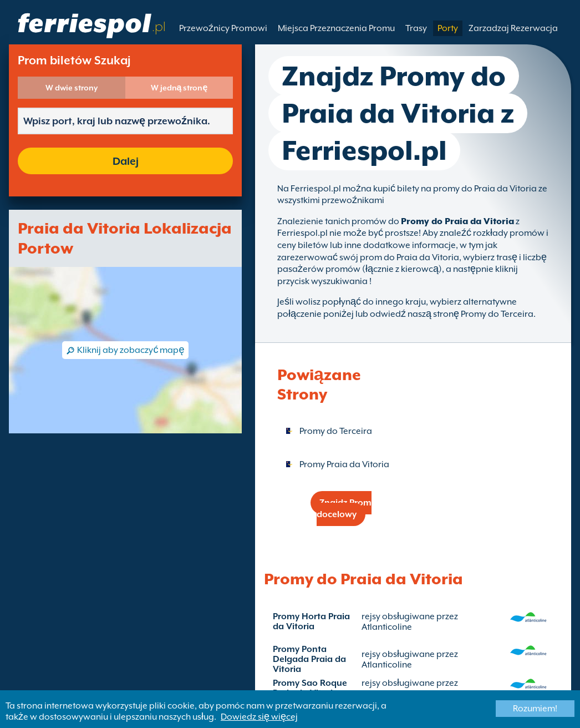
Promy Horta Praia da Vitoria (311, 621)
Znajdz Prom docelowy (344, 509)
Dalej (126, 161)
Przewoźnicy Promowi (223, 28)
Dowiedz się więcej (259, 717)
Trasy (416, 28)
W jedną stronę (179, 88)
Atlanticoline (387, 627)
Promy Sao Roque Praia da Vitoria (310, 688)
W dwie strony (72, 88)
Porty (448, 28)
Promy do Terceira (336, 431)
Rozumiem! (535, 709)
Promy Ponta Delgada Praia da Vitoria (309, 659)
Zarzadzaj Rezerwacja (513, 28)
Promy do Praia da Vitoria (457, 221)
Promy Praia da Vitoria (344, 464)
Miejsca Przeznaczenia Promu (336, 28)
